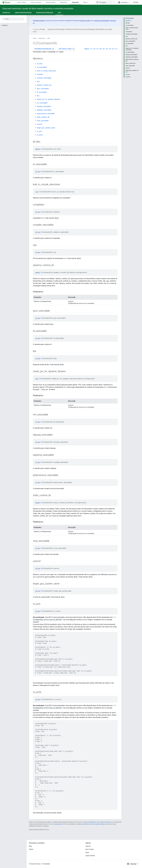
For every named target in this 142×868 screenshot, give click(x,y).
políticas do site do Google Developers (94, 824)
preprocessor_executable (46, 114)
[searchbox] (13, 19)
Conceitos (6, 13)
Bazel (35, 38)
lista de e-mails (85, 21)
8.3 (110, 49)
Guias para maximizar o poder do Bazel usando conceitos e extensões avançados (38, 9)
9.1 (91, 49)
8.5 (104, 49)
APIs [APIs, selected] (59, 13)
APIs (49, 38)
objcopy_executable (44, 106)
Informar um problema (44, 49)
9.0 (94, 49)
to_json (39, 131)
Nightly (87, 49)
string (38, 172)
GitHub (136, 2)
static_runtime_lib (43, 117)
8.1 (117, 49)
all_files (40, 64)
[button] (13, 25)
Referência (64, 2)
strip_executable (43, 121)
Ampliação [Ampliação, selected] (75, 2)
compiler (40, 74)
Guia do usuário (51, 2)
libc (38, 96)
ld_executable (42, 92)
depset (38, 149)
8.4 (107, 49)
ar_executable (42, 67)
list (37, 192)
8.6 (101, 49)
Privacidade (46, 864)
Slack (87, 852)
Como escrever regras (23, 13)
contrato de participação (101, 21)
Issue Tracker (90, 849)
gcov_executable (43, 89)
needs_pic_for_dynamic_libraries (49, 99)
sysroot (40, 124)
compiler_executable (44, 78)
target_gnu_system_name (46, 128)
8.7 (98, 49)
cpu (38, 81)
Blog (30, 846)
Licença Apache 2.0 (58, 824)
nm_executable (42, 103)
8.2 (113, 49)
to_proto (40, 135)
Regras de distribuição (45, 13)
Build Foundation (39, 21)
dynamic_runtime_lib (44, 85)
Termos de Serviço (35, 864)
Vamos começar (36, 2)
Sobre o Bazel (22, 2)
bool (37, 379)
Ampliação (42, 38)
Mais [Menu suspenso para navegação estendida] (85, 2)
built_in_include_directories (47, 71)
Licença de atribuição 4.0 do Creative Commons (97, 822)
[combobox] (105, 2)
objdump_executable (44, 110)
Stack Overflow (90, 856)
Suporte (88, 846)
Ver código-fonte (67, 49)
